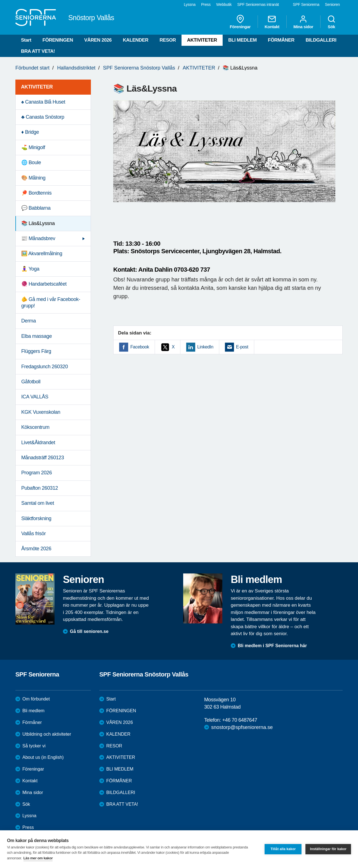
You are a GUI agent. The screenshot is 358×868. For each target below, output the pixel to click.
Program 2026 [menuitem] (36, 473)
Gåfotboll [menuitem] (31, 382)
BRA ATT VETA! (38, 51)
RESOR (168, 40)
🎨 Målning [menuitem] (33, 178)
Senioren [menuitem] (332, 4)
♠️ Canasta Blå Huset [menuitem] (43, 102)
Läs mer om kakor (38, 858)
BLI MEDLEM (242, 40)
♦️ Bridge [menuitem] (30, 132)
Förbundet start (32, 68)
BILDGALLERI (321, 40)
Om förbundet (36, 699)
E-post (242, 347)
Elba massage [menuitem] (36, 336)
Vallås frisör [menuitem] (34, 534)
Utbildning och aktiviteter (47, 734)
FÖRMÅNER (281, 40)
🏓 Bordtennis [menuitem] (36, 193)
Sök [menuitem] (331, 22)
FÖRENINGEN (58, 40)
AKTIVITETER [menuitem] (37, 87)
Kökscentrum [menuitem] (35, 427)
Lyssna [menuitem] (190, 4)
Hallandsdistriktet (76, 68)
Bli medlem (33, 711)
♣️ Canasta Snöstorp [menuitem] (43, 117)
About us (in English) (43, 757)
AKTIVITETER (202, 40)
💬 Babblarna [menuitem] (36, 208)
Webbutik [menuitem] (224, 4)
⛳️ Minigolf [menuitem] (33, 147)
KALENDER (136, 40)
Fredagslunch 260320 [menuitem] (45, 367)
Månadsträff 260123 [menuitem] (43, 458)
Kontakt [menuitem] (272, 22)
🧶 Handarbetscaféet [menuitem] (44, 284)
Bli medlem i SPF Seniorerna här (272, 646)
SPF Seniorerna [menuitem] (306, 4)
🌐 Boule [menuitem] (31, 162)
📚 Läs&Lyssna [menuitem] (38, 223)
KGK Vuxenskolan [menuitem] (41, 412)
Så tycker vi (34, 746)
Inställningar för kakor (328, 849)
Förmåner (32, 722)
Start (26, 40)
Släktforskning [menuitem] (36, 518)
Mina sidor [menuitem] (303, 22)
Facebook (140, 347)
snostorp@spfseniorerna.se (242, 727)
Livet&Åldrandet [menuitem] (38, 443)
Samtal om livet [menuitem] (38, 503)
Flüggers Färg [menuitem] (36, 351)
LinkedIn (205, 347)
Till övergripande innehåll (0, 0)
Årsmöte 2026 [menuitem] (36, 549)
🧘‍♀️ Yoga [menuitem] (30, 269)
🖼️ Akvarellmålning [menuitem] (42, 254)
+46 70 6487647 (240, 720)
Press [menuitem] (206, 4)
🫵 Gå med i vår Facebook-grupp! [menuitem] (51, 303)
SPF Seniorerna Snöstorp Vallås (139, 68)
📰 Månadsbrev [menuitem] (38, 238)
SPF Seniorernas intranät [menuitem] (258, 4)
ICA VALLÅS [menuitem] (35, 397)
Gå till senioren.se (89, 631)
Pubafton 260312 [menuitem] (40, 488)
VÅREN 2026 (98, 40)
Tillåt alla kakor (283, 849)
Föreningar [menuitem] (240, 22)
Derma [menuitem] (29, 321)
